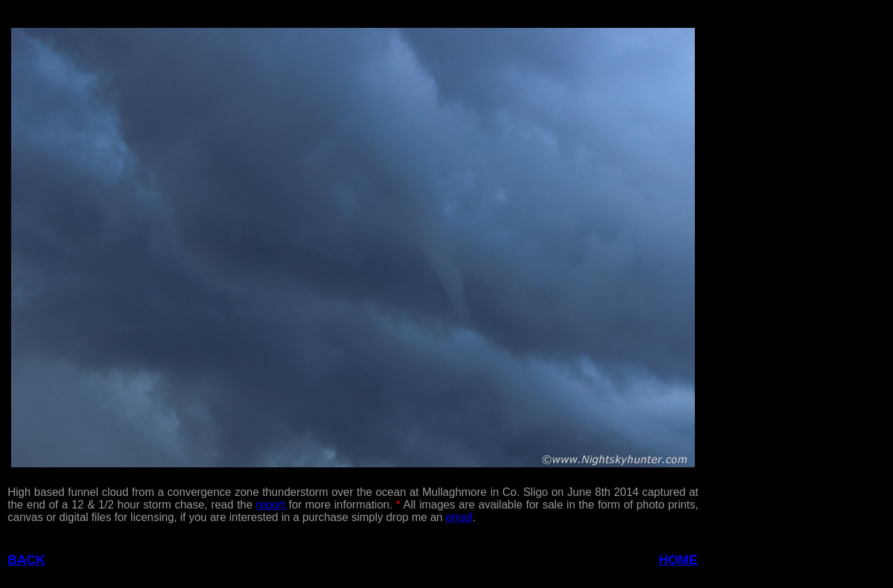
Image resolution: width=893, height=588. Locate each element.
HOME (678, 560)
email (459, 517)
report (271, 505)
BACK (27, 560)
